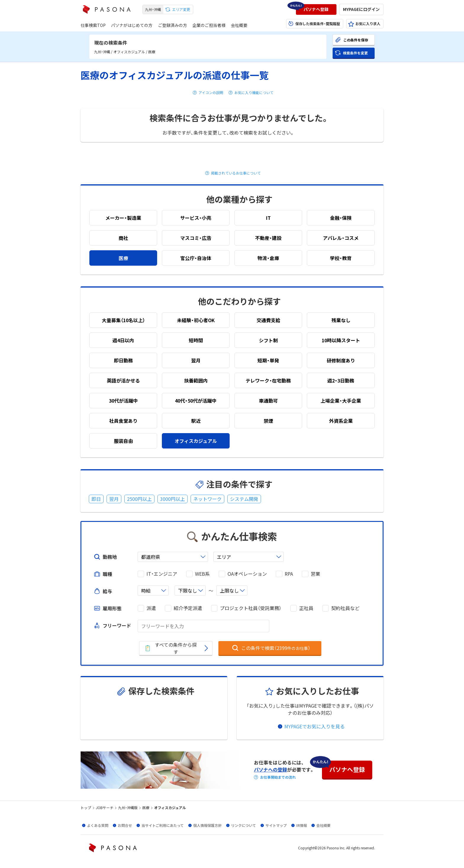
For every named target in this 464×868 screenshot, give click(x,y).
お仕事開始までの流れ (278, 777)
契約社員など (345, 608)
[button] (316, 9)
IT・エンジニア (162, 574)
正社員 (306, 608)
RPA (289, 574)
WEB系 (202, 574)
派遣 (151, 608)
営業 (315, 574)
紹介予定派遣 (188, 608)
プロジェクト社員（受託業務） (251, 608)
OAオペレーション (247, 574)
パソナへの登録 (270, 769)
